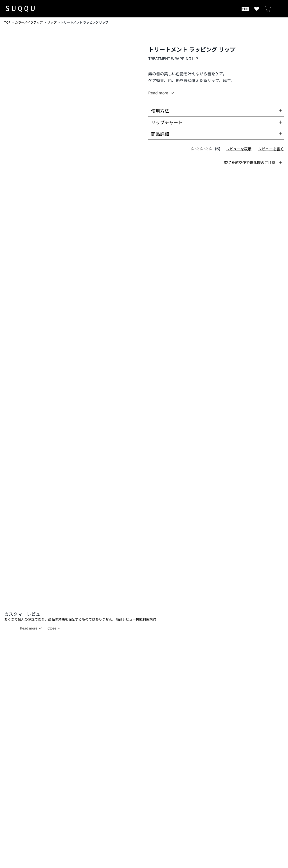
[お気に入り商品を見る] (257, 9)
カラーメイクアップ (29, 22)
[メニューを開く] (280, 9)
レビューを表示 (239, 149)
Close (52, 628)
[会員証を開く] (245, 9)
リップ (52, 22)
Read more (29, 628)
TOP (7, 22)
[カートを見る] (268, 9)
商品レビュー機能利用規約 (136, 619)
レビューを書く (271, 149)
